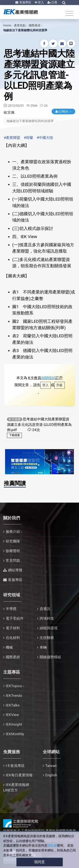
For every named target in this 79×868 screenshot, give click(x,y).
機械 (9, 647)
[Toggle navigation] (69, 13)
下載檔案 (15, 435)
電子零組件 (15, 618)
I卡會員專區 (15, 766)
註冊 (54, 2)
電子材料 (13, 628)
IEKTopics (14, 686)
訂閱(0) (62, 111)
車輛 (43, 647)
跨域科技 (47, 618)
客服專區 (25, 2)
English (51, 775)
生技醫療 (47, 638)
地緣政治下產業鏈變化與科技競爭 (25, 30)
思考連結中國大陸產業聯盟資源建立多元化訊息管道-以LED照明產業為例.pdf (39, 424)
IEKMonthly (15, 734)
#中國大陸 (45, 138)
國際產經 (35, 25)
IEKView (12, 715)
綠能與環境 (49, 628)
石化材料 (13, 638)
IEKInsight (14, 724)
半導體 (11, 609)
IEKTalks (13, 705)
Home (7, 25)
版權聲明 (13, 551)
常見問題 (13, 560)
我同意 (39, 862)
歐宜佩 (9, 112)
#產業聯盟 (12, 138)
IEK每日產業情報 (19, 775)
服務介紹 (13, 532)
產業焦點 (20, 25)
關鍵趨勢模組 (50, 657)
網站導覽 (15, 570)
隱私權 (52, 846)
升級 (59, 385)
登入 (41, 2)
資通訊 (45, 609)
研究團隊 (13, 541)
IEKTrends (14, 696)
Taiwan (51, 766)
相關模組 (48, 378)
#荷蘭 (28, 138)
